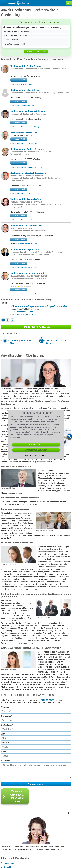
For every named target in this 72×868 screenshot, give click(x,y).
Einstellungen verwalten (36, 450)
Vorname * (6, 707)
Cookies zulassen (36, 445)
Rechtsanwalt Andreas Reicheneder (28, 111)
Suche (72, 3)
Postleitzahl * (7, 725)
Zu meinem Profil (19, 80)
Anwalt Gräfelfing (25, 314)
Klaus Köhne (16, 311)
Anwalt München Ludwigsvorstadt (30, 167)
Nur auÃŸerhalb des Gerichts (15, 44)
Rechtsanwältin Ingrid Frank (25, 249)
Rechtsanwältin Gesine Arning (26, 66)
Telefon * (5, 743)
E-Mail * (5, 752)
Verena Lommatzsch (31, 311)
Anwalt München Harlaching (28, 127)
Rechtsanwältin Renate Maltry (26, 199)
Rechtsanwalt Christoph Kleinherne (28, 173)
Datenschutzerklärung (40, 455)
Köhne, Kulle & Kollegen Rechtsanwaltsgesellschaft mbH (39, 306)
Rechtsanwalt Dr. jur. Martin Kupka (28, 273)
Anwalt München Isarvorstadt (29, 194)
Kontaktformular (23, 850)
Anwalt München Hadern (27, 294)
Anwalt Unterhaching (26, 106)
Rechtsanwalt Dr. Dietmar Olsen (26, 226)
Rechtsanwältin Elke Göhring (25, 90)
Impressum (29, 455)
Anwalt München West (27, 220)
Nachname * (6, 716)
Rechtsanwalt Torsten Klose (24, 133)
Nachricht (6, 761)
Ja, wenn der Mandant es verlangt (16, 31)
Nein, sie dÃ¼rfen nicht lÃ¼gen (16, 36)
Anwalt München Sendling (28, 143)
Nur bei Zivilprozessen (12, 40)
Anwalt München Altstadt (27, 244)
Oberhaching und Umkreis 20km (20, 342)
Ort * (3, 734)
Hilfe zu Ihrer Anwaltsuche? (36, 327)
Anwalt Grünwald (25, 84)
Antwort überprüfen (36, 51)
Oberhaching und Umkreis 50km (57, 342)
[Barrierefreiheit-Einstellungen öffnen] (70, 436)
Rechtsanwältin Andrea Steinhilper (28, 149)
